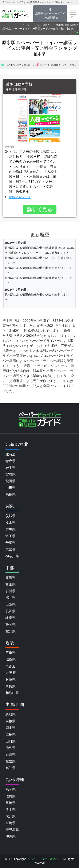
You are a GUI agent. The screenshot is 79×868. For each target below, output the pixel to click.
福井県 (11, 598)
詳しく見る (40, 210)
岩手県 (11, 468)
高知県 (11, 768)
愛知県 (11, 631)
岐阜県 (11, 618)
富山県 (11, 584)
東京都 (11, 549)
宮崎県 (11, 823)
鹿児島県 (12, 830)
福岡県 (11, 789)
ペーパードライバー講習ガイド (38, 25)
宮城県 (11, 474)
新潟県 (11, 578)
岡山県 (11, 728)
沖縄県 (11, 836)
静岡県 (11, 624)
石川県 (11, 591)
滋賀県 (11, 659)
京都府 (11, 666)
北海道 (11, 454)
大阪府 (11, 673)
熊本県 (60, 25)
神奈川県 (12, 556)
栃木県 (11, 523)
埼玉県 (11, 536)
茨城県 (11, 516)
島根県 (11, 721)
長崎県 (11, 803)
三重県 (11, 653)
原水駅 (9, 248)
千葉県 (11, 543)
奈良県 (11, 686)
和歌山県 (12, 693)
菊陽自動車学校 (19, 84)
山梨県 (11, 604)
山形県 (11, 488)
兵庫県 (11, 679)
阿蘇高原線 (71, 25)
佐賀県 (11, 796)
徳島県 (11, 748)
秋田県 (11, 481)
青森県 (11, 461)
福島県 (11, 494)
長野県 (11, 611)
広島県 (11, 734)
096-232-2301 (20, 197)
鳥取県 (11, 714)
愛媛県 (11, 761)
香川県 (11, 754)
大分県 (11, 816)
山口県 (11, 741)
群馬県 (11, 529)
